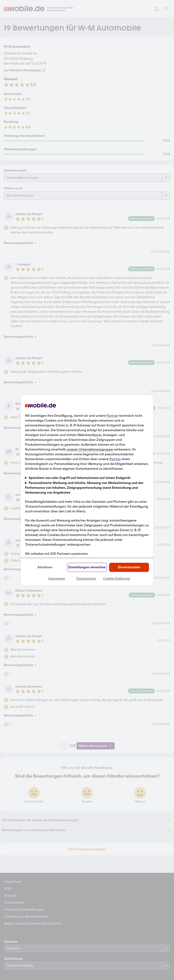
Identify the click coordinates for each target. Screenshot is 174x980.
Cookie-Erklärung (117, 579)
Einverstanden (129, 567)
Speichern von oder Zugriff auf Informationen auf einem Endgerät (80, 478)
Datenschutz (86, 579)
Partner (112, 416)
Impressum (57, 579)
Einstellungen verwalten (87, 567)
